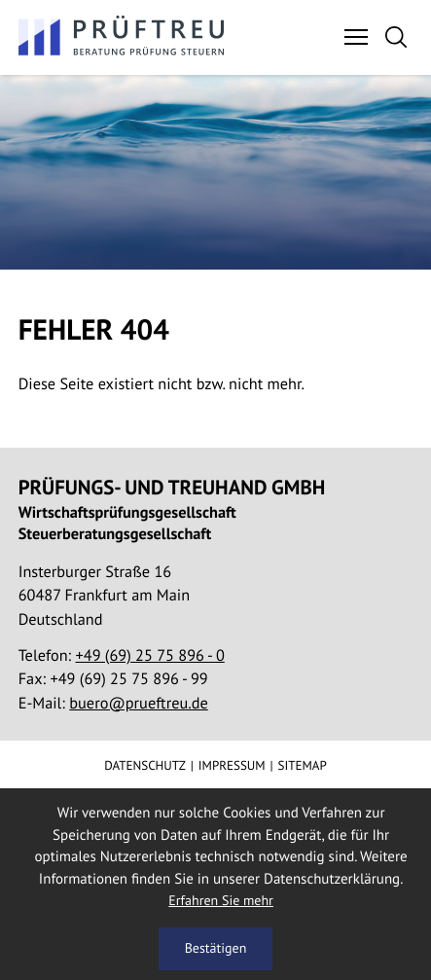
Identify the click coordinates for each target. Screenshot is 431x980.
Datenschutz (145, 765)
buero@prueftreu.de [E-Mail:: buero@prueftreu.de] (139, 703)
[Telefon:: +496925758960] (150, 655)
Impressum (232, 765)
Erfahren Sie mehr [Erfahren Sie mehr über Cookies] (221, 900)
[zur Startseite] (123, 37)
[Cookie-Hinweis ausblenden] (215, 949)
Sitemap (303, 765)
